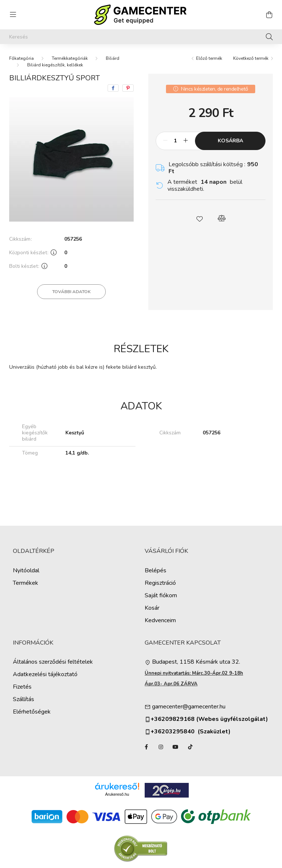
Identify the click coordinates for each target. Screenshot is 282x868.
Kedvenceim (160, 621)
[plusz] (185, 141)
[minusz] (165, 141)
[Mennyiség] (175, 141)
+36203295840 (170, 732)
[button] (200, 218)
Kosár (152, 608)
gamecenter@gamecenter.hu (189, 707)
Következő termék (251, 58)
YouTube (176, 747)
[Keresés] (141, 37)
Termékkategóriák (70, 58)
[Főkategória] (21, 58)
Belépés (156, 571)
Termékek (26, 583)
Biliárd (113, 58)
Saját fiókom (161, 596)
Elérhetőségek (32, 712)
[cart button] (269, 15)
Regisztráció (160, 583)
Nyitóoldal (26, 571)
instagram (161, 747)
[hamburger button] (13, 15)
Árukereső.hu (117, 794)
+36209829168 (173, 719)
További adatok (71, 292)
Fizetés (22, 687)
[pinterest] (128, 88)
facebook (146, 747)
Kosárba (230, 141)
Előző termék (209, 58)
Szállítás (23, 699)
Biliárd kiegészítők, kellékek (55, 65)
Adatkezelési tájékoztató (45, 674)
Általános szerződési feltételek (53, 662)
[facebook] (113, 88)
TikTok (190, 747)
